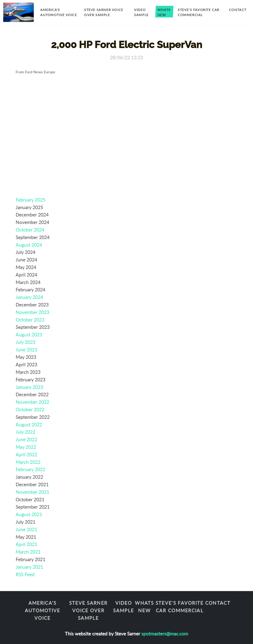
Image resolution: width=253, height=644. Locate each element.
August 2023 (29, 335)
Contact (238, 10)
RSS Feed (25, 574)
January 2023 (29, 387)
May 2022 (26, 447)
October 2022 (30, 409)
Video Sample (141, 12)
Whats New (164, 12)
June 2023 (26, 350)
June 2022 (26, 439)
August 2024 (29, 245)
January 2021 (29, 567)
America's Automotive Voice (59, 12)
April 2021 (26, 544)
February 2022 (31, 469)
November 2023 (32, 312)
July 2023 (26, 342)
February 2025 (31, 200)
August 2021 (29, 514)
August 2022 (29, 425)
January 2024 (29, 297)
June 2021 (26, 529)
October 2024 (30, 230)
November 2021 (32, 492)
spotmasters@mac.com (165, 634)
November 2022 (32, 402)
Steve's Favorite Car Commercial (199, 12)
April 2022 (26, 454)
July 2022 (26, 432)
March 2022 (28, 462)
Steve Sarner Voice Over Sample (104, 12)
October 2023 (30, 320)
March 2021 (28, 552)
